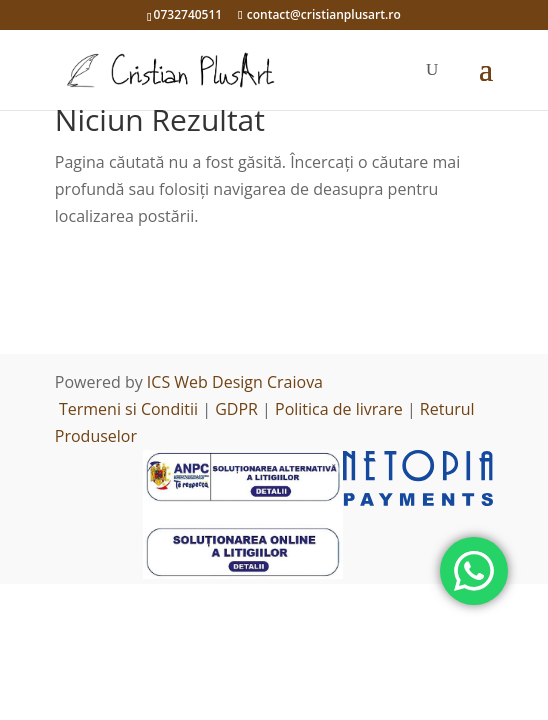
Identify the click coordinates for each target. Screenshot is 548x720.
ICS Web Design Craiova (235, 382)
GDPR (236, 409)
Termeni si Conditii (128, 409)
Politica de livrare (339, 409)
